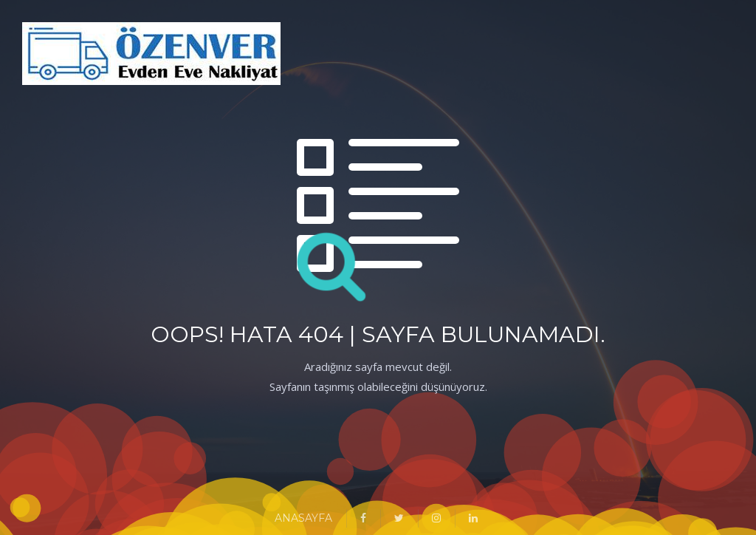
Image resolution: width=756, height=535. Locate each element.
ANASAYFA (303, 518)
